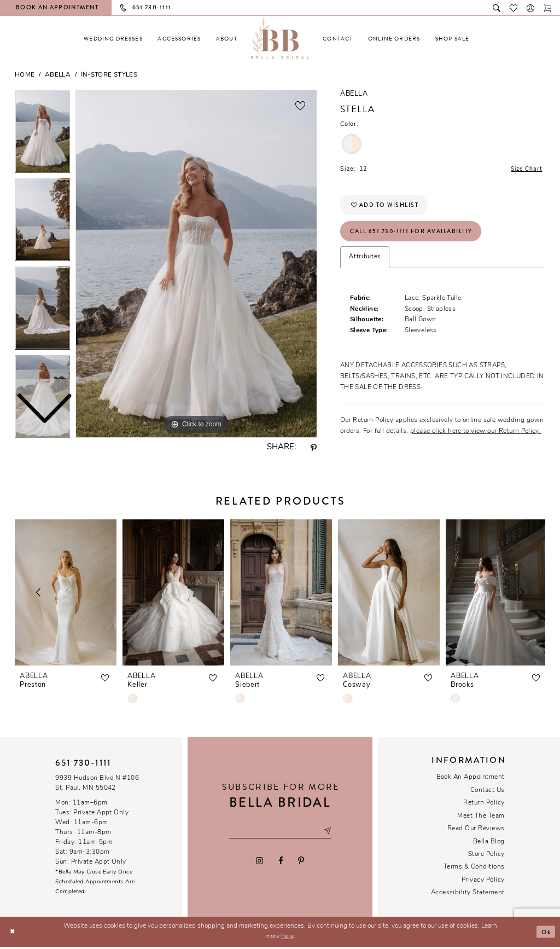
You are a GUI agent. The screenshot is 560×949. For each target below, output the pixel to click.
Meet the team (481, 818)
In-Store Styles (109, 75)
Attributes (365, 260)
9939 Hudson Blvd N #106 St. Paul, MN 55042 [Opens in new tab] (97, 786)
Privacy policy (483, 883)
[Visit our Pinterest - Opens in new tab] (301, 863)
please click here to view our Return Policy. (476, 433)
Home (25, 75)
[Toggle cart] (548, 7)
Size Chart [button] (526, 169)
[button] (531, 7)
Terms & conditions (474, 870)
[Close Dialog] (13, 934)
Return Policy (484, 806)
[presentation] (66, 595)
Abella (58, 75)
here (287, 939)
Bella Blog (489, 844)
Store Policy (486, 857)
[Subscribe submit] (329, 834)
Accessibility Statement (468, 895)
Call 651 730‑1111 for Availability (413, 233)
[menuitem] (113, 39)
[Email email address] (280, 834)
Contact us (488, 793)
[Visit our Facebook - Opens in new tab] (280, 863)
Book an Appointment (471, 780)
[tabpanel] (196, 264)
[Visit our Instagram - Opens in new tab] (260, 863)
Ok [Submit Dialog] (545, 934)
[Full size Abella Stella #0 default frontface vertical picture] (196, 264)
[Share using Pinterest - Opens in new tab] (314, 448)
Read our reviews (476, 831)
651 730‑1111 (83, 766)
